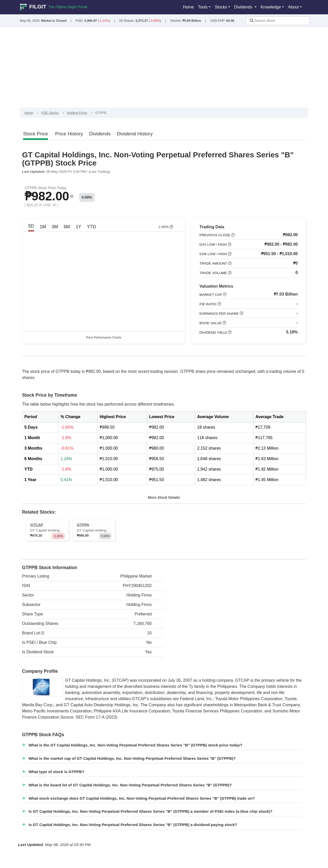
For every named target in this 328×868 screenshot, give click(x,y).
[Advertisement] (164, 69)
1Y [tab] (78, 229)
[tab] (35, 134)
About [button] (293, 7)
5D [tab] (31, 228)
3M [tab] (55, 229)
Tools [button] (203, 7)
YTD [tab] (91, 229)
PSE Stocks (50, 113)
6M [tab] (67, 229)
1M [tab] (43, 229)
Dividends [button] (244, 7)
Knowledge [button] (271, 7)
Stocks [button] (221, 7)
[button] (72, 198)
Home (188, 7)
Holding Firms (77, 113)
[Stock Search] (278, 21)
